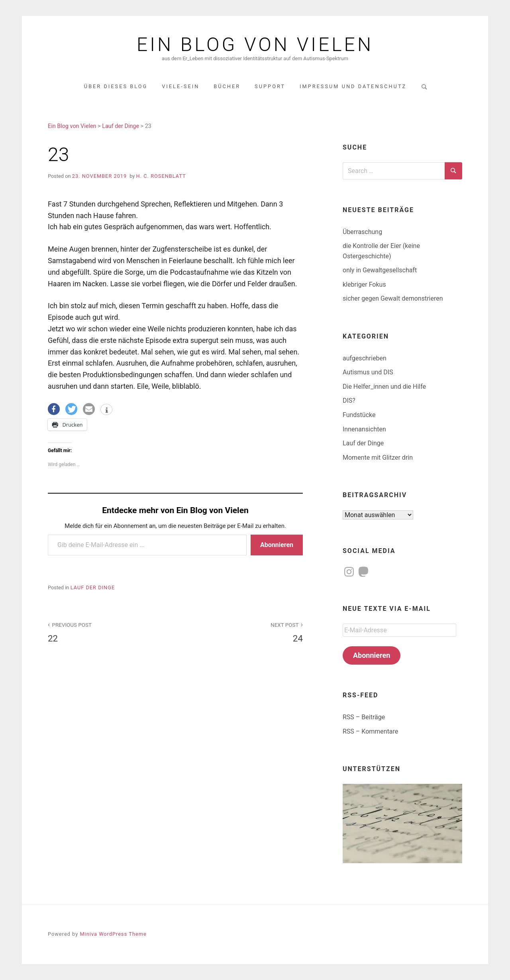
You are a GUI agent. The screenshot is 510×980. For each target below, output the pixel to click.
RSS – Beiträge (364, 717)
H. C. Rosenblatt (161, 176)
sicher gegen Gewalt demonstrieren (393, 298)
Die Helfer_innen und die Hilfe (384, 387)
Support (270, 86)
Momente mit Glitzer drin (378, 458)
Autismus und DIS (368, 372)
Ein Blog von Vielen (255, 45)
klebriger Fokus (364, 284)
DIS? (349, 400)
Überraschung (362, 232)
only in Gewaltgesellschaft (380, 270)
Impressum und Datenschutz (353, 86)
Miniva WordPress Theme (113, 934)
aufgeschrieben (365, 358)
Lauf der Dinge (93, 587)
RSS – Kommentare (370, 731)
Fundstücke (359, 415)
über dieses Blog (116, 86)
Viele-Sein (180, 86)
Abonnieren (277, 545)
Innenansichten (364, 429)
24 (243, 632)
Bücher (227, 86)
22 (107, 632)
